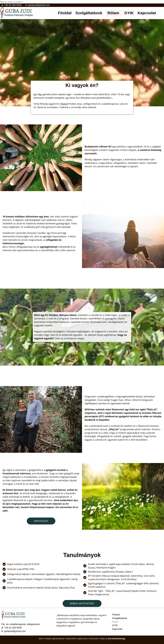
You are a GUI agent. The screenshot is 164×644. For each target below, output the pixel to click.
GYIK (129, 13)
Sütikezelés (94, 638)
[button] (89, 13)
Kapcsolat (147, 13)
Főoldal (65, 13)
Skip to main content (11, 2)
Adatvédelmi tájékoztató (77, 638)
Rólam (113, 13)
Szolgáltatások (89, 13)
